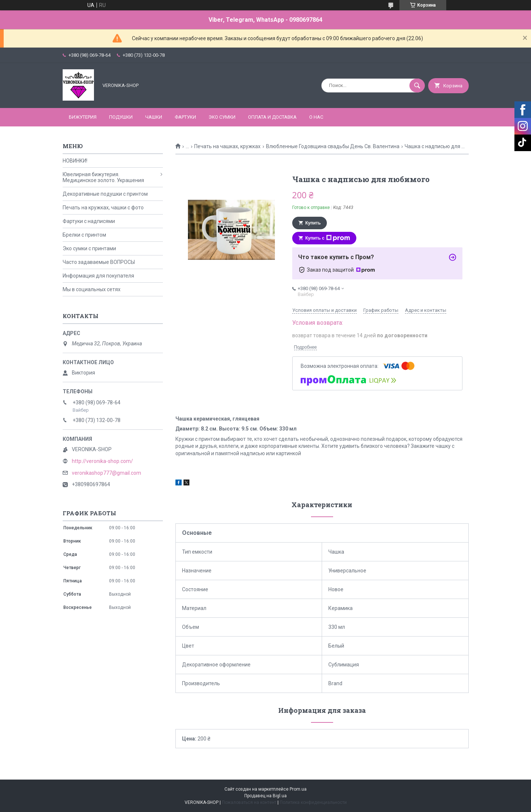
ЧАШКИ (154, 117)
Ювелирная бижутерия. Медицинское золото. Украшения (103, 177)
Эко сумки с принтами (89, 248)
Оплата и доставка (272, 117)
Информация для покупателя (98, 276)
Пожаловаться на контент (249, 802)
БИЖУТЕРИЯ (83, 117)
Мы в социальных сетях (92, 289)
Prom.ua (298, 789)
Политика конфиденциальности (313, 802)
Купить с (328, 238)
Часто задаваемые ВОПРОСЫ (99, 262)
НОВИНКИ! (75, 161)
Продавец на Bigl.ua (265, 796)
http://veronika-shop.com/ (102, 461)
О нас (316, 117)
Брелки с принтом (84, 235)
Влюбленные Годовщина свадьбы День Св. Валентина (333, 146)
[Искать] (417, 86)
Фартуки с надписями (89, 221)
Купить (313, 223)
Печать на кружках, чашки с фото (103, 208)
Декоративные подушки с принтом (105, 194)
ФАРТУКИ (185, 117)
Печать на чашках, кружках (227, 146)
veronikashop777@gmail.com (106, 473)
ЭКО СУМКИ (222, 117)
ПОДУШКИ (121, 117)
